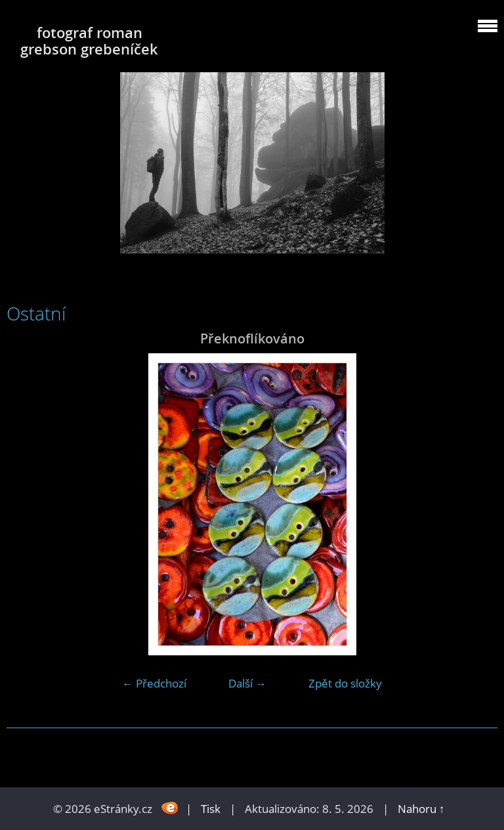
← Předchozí (154, 683)
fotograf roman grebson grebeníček (89, 41)
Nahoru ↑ (421, 809)
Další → (247, 683)
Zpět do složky (345, 683)
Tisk (211, 809)
